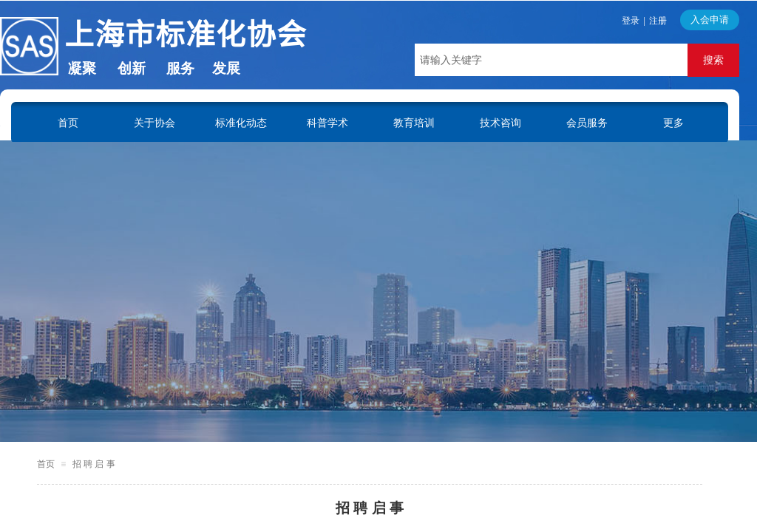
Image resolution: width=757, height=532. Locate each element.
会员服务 (587, 123)
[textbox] (551, 60)
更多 (673, 123)
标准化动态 (241, 123)
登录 (631, 21)
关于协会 (155, 123)
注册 (658, 21)
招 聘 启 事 (94, 464)
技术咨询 (500, 123)
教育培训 (414, 123)
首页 (68, 123)
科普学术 (327, 123)
